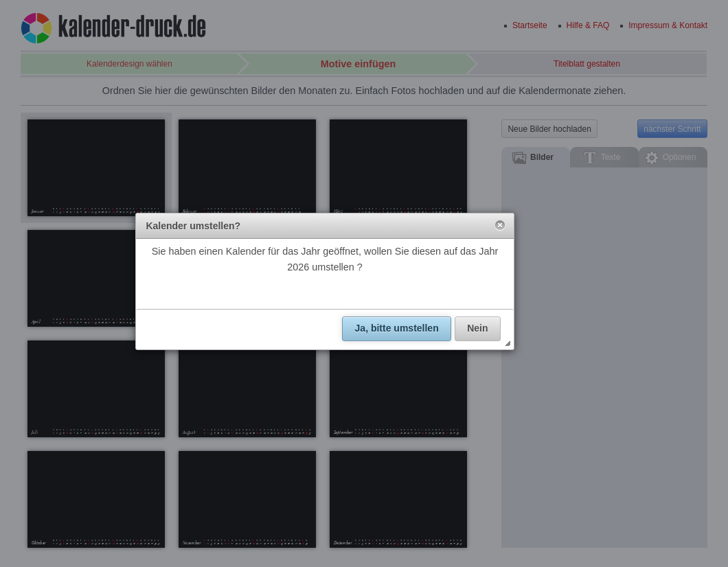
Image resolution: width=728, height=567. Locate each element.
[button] (500, 226)
